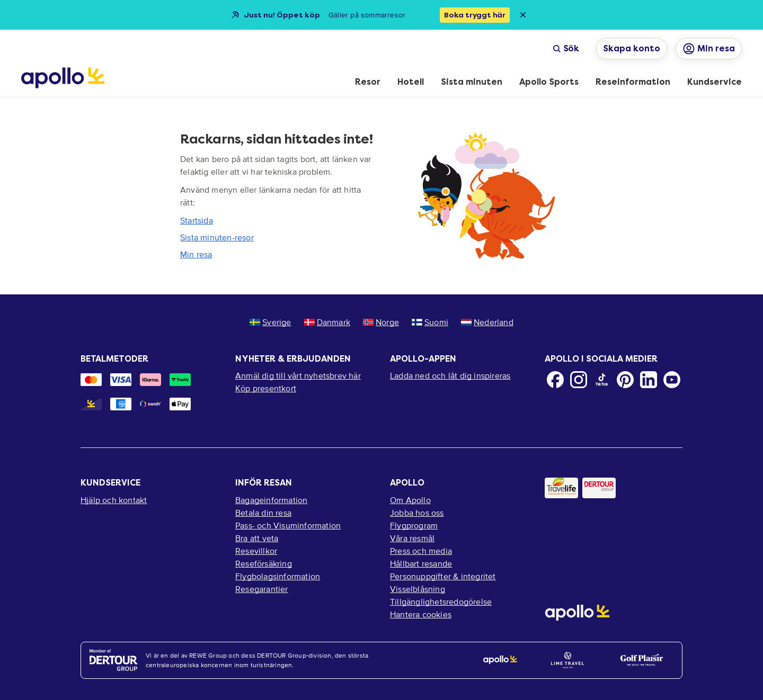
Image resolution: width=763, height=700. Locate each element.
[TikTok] (602, 380)
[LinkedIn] (649, 380)
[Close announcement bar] (523, 15)
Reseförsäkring (264, 563)
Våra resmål (412, 538)
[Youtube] (672, 380)
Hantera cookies (421, 614)
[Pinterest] (625, 380)
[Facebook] (555, 380)
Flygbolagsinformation (278, 576)
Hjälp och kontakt (114, 500)
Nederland (487, 322)
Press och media (421, 551)
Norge (381, 322)
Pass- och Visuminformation (288, 525)
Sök (566, 48)
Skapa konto (632, 48)
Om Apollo (410, 500)
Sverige (270, 322)
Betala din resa (263, 513)
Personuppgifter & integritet (443, 576)
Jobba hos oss (417, 513)
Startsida (197, 220)
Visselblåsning (418, 589)
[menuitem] (368, 83)
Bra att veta (257, 538)
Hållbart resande (421, 563)
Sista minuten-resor (217, 237)
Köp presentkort (266, 388)
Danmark (327, 322)
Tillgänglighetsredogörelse (441, 602)
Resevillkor (256, 551)
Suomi (430, 322)
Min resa (196, 254)
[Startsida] (63, 78)
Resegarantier (262, 589)
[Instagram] (579, 380)
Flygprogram (414, 525)
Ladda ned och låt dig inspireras (450, 375)
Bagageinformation (271, 500)
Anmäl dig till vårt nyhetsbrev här (298, 375)
